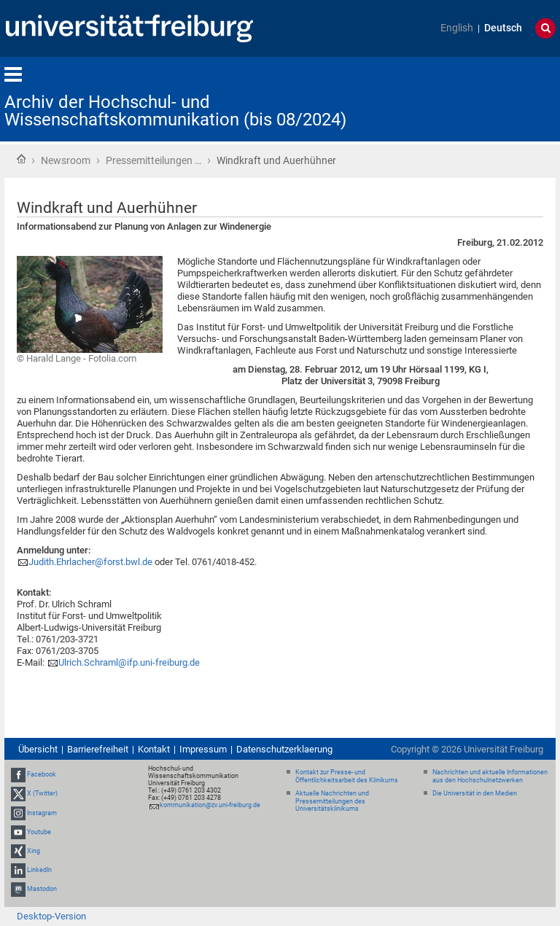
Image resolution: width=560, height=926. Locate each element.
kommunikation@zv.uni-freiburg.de (210, 805)
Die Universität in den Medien (475, 793)
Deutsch (503, 28)
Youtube (39, 832)
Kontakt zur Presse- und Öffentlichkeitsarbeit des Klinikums (347, 776)
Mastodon (42, 890)
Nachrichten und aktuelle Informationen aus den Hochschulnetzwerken (490, 776)
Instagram (42, 813)
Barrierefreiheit (98, 749)
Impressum (203, 749)
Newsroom (66, 160)
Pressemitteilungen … (153, 160)
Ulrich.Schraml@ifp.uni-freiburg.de (129, 662)
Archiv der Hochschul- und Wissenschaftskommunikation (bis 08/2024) (175, 111)
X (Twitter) (42, 793)
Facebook (42, 774)
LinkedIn (39, 870)
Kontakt (154, 749)
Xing (34, 851)
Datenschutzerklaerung (284, 749)
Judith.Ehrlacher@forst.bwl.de (90, 562)
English (457, 28)
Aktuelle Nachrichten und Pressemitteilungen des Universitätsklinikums (332, 801)
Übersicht (38, 749)
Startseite (21, 159)
